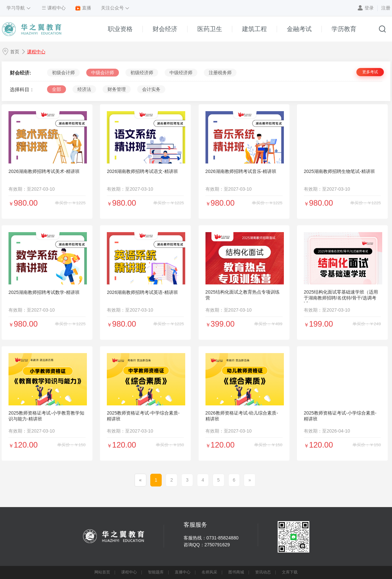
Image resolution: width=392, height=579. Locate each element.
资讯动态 (263, 572)
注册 (386, 8)
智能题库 (156, 572)
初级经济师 (142, 73)
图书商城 (236, 572)
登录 (369, 8)
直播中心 (183, 572)
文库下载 (290, 572)
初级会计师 (63, 73)
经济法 (84, 89)
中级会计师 (103, 73)
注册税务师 (220, 73)
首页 (15, 52)
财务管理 (117, 89)
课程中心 (36, 52)
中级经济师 (181, 73)
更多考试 (370, 72)
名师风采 (209, 572)
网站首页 (102, 572)
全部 (57, 89)
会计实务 (151, 89)
